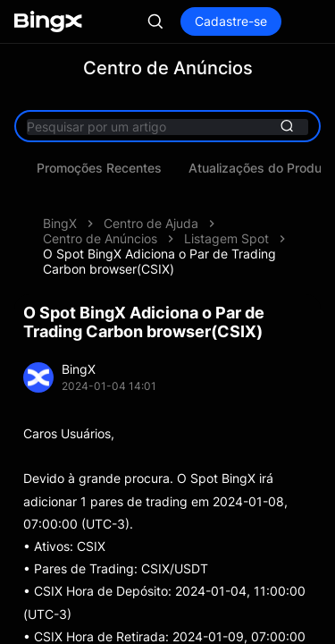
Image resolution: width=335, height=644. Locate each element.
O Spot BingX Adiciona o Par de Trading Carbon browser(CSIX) (159, 261)
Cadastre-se (231, 21)
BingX (60, 223)
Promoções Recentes (234, 168)
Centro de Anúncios (100, 238)
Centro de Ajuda (151, 223)
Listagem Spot (226, 238)
